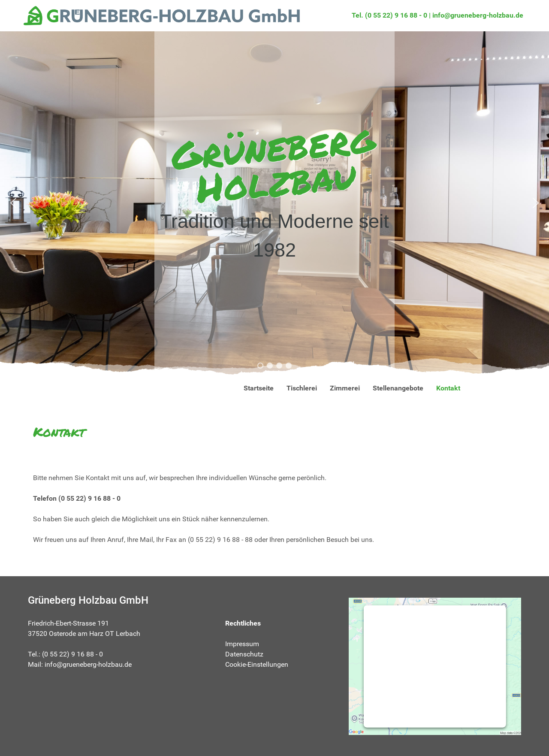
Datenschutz (244, 654)
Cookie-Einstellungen (257, 664)
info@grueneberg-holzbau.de (478, 15)
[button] (13, 203)
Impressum (242, 644)
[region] (274, 203)
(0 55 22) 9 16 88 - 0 (89, 498)
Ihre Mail (140, 540)
